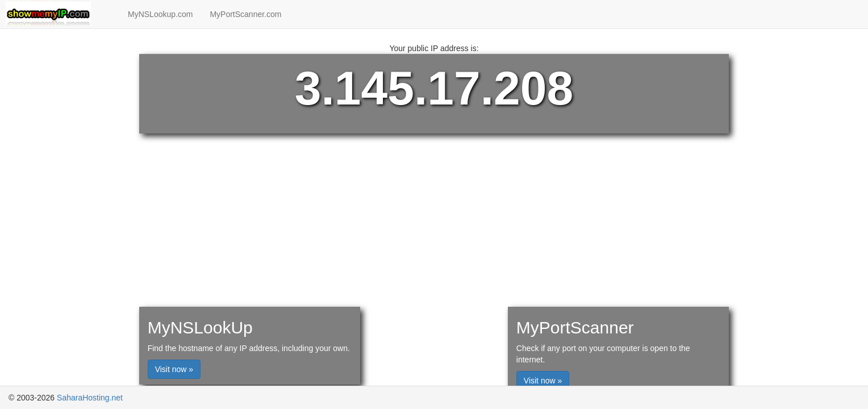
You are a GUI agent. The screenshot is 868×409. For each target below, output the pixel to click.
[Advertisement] (434, 126)
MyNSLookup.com (160, 14)
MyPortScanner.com (245, 14)
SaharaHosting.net (90, 398)
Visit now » (174, 369)
